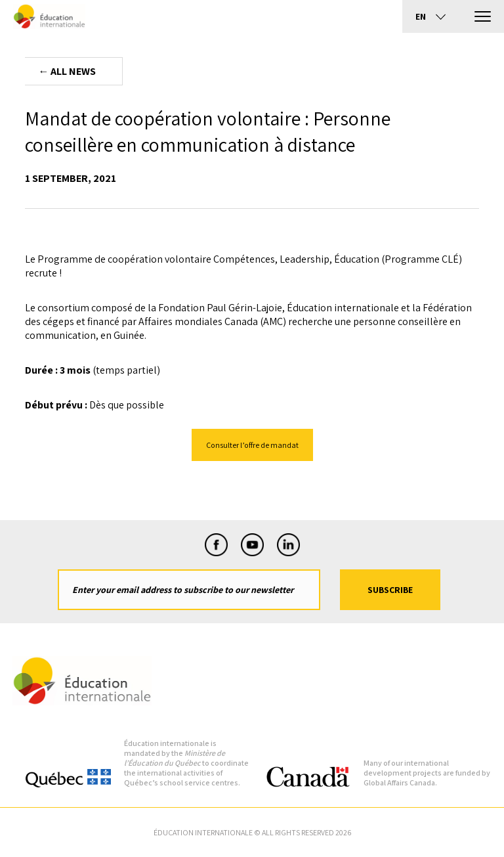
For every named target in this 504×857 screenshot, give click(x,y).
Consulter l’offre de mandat (252, 445)
